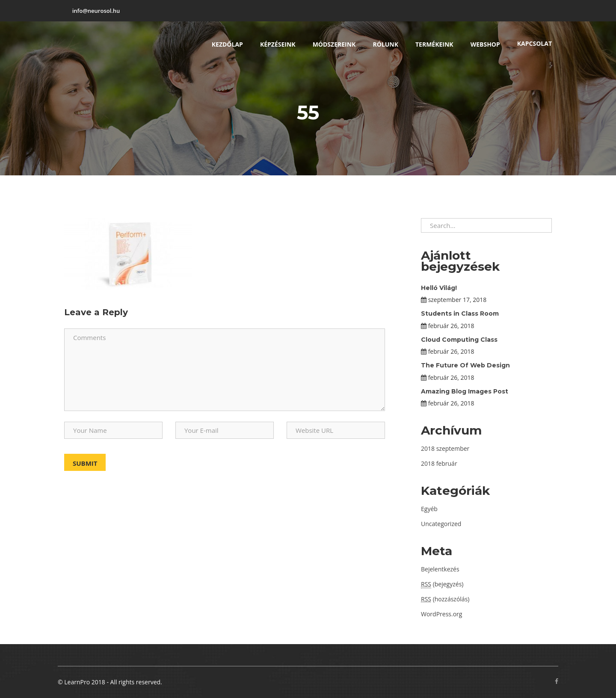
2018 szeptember (445, 448)
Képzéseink (278, 44)
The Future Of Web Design (465, 365)
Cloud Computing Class (459, 340)
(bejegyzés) (442, 584)
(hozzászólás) (445, 599)
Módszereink (334, 44)
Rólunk (385, 44)
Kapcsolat (535, 43)
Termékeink (434, 44)
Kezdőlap (227, 44)
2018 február (439, 463)
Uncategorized (441, 524)
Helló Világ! (439, 288)
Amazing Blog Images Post (465, 391)
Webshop (485, 44)
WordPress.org (441, 614)
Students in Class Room (460, 314)
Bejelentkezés (440, 569)
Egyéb (429, 509)
